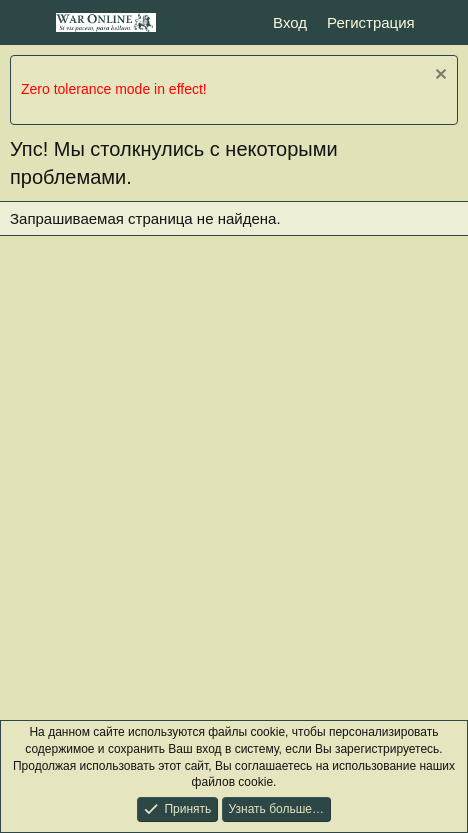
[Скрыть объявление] (438, 76)
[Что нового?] (444, 22)
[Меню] (27, 23)
